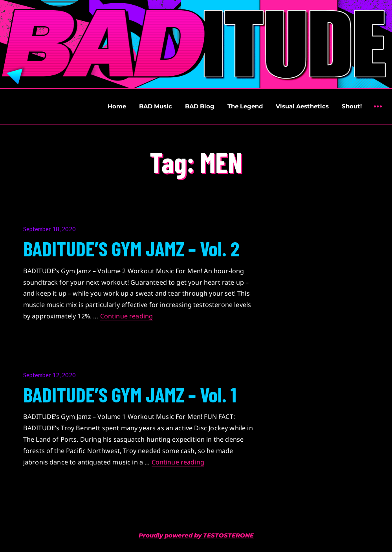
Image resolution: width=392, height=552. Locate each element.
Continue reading (127, 316)
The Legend (245, 106)
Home (117, 106)
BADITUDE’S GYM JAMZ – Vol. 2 (131, 248)
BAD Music (156, 106)
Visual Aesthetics (302, 106)
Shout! (352, 106)
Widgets (378, 112)
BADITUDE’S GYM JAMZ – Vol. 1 (130, 394)
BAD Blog (200, 106)
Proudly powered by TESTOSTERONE (196, 535)
